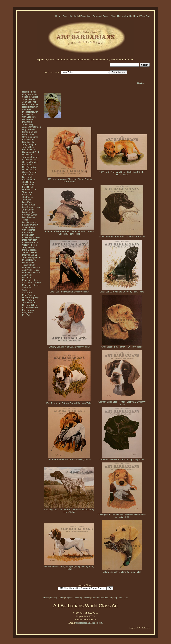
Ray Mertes (28, 232)
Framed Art (86, 16)
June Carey (28, 124)
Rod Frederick (29, 167)
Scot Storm (28, 293)
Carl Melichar (29, 230)
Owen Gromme (30, 172)
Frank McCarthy (30, 225)
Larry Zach (27, 313)
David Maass (28, 217)
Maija (25, 220)
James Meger (29, 227)
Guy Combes (29, 129)
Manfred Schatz (30, 255)
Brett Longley (29, 212)
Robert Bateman (30, 107)
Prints (66, 16)
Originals (74, 16)
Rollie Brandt (28, 114)
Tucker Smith (29, 265)
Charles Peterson (31, 242)
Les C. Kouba (29, 205)
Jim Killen (27, 200)
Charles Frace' (29, 160)
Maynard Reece (30, 250)
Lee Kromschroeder (32, 207)
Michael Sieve (29, 260)
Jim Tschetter (29, 303)
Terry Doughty (29, 144)
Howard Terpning (30, 298)
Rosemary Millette (31, 237)
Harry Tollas (28, 300)
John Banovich (29, 102)
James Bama (29, 99)
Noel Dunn (27, 155)
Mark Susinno (29, 295)
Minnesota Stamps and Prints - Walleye (31, 288)
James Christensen (31, 127)
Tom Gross (27, 175)
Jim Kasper (28, 197)
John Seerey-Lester (32, 257)
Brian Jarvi (27, 195)
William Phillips (29, 245)
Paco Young (28, 310)
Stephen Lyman (30, 215)
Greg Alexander (30, 94)
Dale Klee (27, 202)
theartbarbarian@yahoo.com (89, 623)
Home (58, 16)
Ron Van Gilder (30, 305)
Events (106, 16)
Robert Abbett (29, 92)
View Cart (145, 16)
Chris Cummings (30, 137)
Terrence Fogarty (30, 157)
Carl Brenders (29, 117)
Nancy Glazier (29, 170)
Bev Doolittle (28, 142)
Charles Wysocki (30, 308)
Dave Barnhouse (30, 104)
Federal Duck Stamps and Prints (31, 151)
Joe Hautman (29, 185)
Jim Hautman (29, 182)
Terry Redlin (28, 247)
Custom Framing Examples (30, 163)
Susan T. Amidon (30, 97)
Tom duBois (28, 147)
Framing (97, 16)
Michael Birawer (30, 112)
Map (136, 16)
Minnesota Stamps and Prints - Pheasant (31, 275)
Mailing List (127, 16)
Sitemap (54, 598)
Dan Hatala (28, 177)
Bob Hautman (29, 180)
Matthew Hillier (29, 190)
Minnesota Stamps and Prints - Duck (31, 269)
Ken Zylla (27, 315)
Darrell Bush (28, 119)
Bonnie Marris (29, 222)
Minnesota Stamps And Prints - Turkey (31, 281)
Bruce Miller (28, 235)
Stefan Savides (29, 252)
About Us (115, 16)
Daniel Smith (28, 262)
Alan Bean (27, 109)
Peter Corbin (28, 134)
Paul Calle (27, 122)
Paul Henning (29, 187)
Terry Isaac (28, 192)
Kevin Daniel (28, 139)
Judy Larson (28, 210)
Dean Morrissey (30, 240)
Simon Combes (30, 132)
